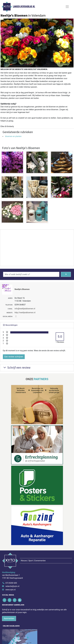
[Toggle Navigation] (67, 7)
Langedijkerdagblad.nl (24, 7)
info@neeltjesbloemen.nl (25, 309)
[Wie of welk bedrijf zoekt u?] (31, 274)
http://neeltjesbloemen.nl (25, 313)
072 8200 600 (11, 583)
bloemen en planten (13, 136)
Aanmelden (9, 618)
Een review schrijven (14, 357)
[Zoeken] (66, 274)
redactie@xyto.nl (12, 586)
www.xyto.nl (10, 590)
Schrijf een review (17, 367)
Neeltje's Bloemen (22, 289)
